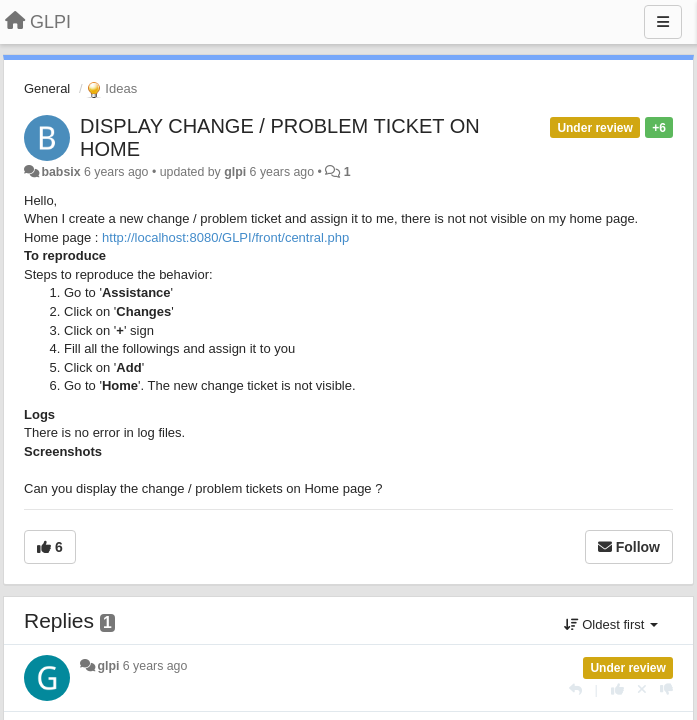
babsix (60, 172)
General (47, 88)
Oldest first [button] (611, 624)
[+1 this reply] (617, 689)
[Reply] (575, 689)
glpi (235, 172)
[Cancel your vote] (642, 689)
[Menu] (663, 22)
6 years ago (155, 666)
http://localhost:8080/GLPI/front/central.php (225, 237)
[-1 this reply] (666, 689)
